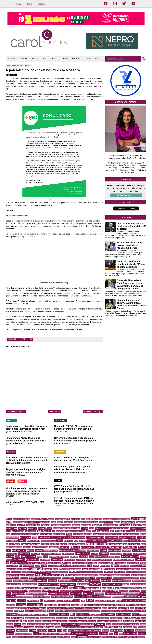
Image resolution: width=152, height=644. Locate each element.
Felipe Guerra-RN (116, 554)
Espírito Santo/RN (93, 551)
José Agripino (120, 572)
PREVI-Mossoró (72, 608)
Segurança (141, 621)
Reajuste (85, 611)
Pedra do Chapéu (118, 597)
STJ (140, 627)
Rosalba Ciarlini (124, 615)
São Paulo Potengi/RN (130, 618)
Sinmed (86, 627)
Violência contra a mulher (103, 637)
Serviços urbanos (87, 624)
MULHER (33, 59)
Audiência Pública (33, 525)
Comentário (118, 534)
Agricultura (75, 519)
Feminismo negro (140, 554)
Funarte (143, 557)
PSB (127, 608)
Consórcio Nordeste (78, 537)
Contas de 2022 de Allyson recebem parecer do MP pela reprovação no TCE (73, 429)
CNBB (81, 534)
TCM (60, 630)
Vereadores (82, 637)
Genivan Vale (81, 560)
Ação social (18, 519)
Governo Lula (33, 563)
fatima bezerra (68, 554)
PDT (102, 597)
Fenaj (18, 557)
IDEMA (70, 566)
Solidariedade (116, 627)
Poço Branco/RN (101, 601)
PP (123, 605)
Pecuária (108, 597)
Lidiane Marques (55, 578)
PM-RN (77, 601)
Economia (64, 547)
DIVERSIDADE (77, 59)
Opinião (45, 591)
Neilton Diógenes (119, 588)
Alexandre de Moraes (123, 519)
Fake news (57, 554)
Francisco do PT (114, 557)
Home (18, 4)
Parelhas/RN (123, 591)
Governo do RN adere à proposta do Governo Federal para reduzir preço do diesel (75, 441)
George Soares (93, 560)
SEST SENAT (122, 624)
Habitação (102, 563)
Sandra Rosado (18, 618)
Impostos (115, 566)
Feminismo (128, 554)
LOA (93, 578)
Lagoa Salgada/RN (117, 575)
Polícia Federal (140, 601)
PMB (83, 601)
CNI (86, 534)
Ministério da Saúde (13, 584)
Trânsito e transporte (80, 634)
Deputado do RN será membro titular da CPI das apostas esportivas (131, 264)
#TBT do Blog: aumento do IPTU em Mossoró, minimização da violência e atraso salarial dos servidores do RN (74, 501)
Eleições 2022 (130, 547)
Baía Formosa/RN (65, 525)
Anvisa (88, 522)
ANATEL (60, 522)
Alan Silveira (91, 519)
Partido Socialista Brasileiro (131, 594)
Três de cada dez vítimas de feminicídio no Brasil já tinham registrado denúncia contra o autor (27, 460)
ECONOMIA (22, 59)
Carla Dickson (31, 531)
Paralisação (113, 591)
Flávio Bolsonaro (63, 557)
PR (128, 605)
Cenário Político (122, 531)
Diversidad (27, 547)
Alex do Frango (109, 519)
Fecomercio (104, 554)
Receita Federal (95, 611)
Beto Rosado (125, 525)
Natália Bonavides (92, 588)
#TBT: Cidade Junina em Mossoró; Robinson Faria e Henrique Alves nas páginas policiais (74, 489)
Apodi (101, 522)
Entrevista (74, 551)
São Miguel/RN (115, 618)
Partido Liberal (76, 594)
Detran (125, 541)
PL (41, 601)
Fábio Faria (36, 554)
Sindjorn (58, 627)
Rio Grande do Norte (59, 615)
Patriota (47, 597)
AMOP (54, 522)
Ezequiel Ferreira (139, 551)
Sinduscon (78, 627)
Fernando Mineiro (29, 557)
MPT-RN (52, 588)
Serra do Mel (38, 624)
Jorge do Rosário (85, 572)
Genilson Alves (69, 560)
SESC (109, 624)
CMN (75, 534)
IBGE (50, 566)
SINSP (92, 627)
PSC (132, 608)
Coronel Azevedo (111, 537)
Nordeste (138, 588)
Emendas (31, 551)
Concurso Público (45, 537)
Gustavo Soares (78, 563)
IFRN (90, 566)
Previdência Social (87, 608)
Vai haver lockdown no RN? (18, 216)
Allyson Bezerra (138, 519)
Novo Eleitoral (18, 591)
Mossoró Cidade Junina (112, 584)
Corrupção (123, 537)
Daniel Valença (51, 541)
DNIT (34, 547)
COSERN (132, 537)
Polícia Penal (10, 605)
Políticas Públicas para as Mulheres (99, 605)
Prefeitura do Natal (138, 605)
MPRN (45, 588)
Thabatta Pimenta (117, 630)
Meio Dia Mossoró (93, 580)
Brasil (49, 528)
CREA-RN (14, 541)
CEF (112, 531)
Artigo (13, 525)
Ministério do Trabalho (29, 584)
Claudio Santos (46, 534)
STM (144, 627)
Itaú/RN (97, 569)
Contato (41, 4)
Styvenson (10, 630)
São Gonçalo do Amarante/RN (80, 618)
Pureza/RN (38, 611)
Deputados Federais (114, 541)
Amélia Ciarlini (45, 522)
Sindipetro (39, 627)
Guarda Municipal (64, 563)
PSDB (143, 608)
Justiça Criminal (12, 575)
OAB (26, 591)
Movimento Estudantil (138, 584)
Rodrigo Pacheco (95, 615)
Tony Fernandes (45, 634)
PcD (89, 597)
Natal (71, 588)
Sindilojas (30, 627)
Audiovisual (46, 525)
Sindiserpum (49, 627)
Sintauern (100, 627)
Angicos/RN (69, 522)
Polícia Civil (127, 601)
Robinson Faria (82, 615)
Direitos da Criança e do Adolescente (72, 544)
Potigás (118, 605)
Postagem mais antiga (93, 412)
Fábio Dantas (24, 554)
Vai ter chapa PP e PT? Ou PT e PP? (25, 502)
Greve (42, 563)
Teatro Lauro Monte (94, 630)
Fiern (46, 557)
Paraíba (105, 591)
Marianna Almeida (19, 581)
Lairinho (127, 575)
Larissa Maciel (141, 575)
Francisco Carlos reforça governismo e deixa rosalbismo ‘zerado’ (130, 245)
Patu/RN (54, 597)
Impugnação (124, 566)
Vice (90, 637)
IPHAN (55, 569)
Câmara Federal (102, 528)
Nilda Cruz (130, 588)
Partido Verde (38, 597)
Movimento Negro (12, 588)
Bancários (76, 525)
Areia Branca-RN (128, 522)
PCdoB (95, 597)
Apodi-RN (109, 522)
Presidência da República (36, 608)
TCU (65, 630)
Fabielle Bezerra (11, 554)
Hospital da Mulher (26, 566)
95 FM (9, 519)
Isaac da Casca (75, 569)
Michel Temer (117, 580)
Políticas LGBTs (77, 605)
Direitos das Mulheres (96, 544)
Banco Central (86, 525)
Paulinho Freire (80, 597)
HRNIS (38, 566)
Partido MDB (89, 594)
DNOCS (41, 547)
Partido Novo (100, 594)
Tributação (104, 634)
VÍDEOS (11, 481)
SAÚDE (89, 59)
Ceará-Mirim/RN (103, 531)
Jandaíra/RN (26, 572)
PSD (137, 608)
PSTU (27, 611)
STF (135, 627)
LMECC (86, 578)
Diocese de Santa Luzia (31, 544)
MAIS (97, 59)
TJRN (36, 634)
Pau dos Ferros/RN (66, 597)
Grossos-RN (51, 563)
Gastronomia (45, 560)
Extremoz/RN (127, 551)
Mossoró (12, 339)
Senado (17, 624)
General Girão (57, 560)
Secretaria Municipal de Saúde (110, 621)
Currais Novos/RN (33, 541)
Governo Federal (18, 563)
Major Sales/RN (134, 578)
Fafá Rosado (46, 554)
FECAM (95, 554)
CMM (69, 534)
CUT (43, 541)
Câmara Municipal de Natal (119, 528)
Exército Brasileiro (115, 551)
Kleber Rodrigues (80, 575)
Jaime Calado (16, 572)
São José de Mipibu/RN (101, 618)
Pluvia (58, 601)
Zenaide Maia (131, 637)
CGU (8, 534)
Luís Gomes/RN (101, 578)
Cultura (22, 541)
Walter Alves (119, 637)
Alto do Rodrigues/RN (20, 522)
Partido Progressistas (113, 594)
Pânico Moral (96, 591)
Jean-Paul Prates (39, 572)
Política (23, 339)
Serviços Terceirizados (70, 624)
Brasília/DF (57, 528)
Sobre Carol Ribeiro (126, 102)
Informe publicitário (21, 569)
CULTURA (65, 59)
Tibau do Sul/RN (140, 630)
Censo (132, 531)
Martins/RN (53, 580)
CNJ (90, 534)
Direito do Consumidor (49, 544)
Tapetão (33, 630)
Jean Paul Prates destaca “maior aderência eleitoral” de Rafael (131, 226)
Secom (38, 621)
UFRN (8, 637)
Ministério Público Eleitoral (49, 584)
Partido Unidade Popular (24, 597)
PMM (90, 600)
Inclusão (133, 566)
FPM (91, 557)
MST (58, 588)
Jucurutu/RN (142, 572)
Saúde (18, 621)
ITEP (103, 569)
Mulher (64, 588)
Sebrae (31, 621)
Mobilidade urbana (68, 584)
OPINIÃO (55, 59)
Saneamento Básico (32, 618)
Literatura (79, 578)
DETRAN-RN (134, 541)
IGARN (96, 566)
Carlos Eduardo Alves (46, 531)
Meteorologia (106, 580)
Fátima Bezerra (82, 554)
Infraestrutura (36, 569)
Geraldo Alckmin (106, 560)
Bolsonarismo (12, 528)
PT (32, 611)
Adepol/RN (35, 519)
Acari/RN (27, 519)
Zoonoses (141, 637)
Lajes (133, 575)
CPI (8, 541)
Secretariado (129, 621)
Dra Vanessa (53, 547)
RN (31, 339)
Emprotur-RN (48, 551)
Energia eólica (64, 551)
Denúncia (83, 541)
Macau (125, 578)
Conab (35, 538)
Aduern (42, 519)
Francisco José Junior (130, 557)
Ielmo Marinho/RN (80, 566)
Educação (75, 547)
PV (45, 611)
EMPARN (39, 551)
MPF (39, 588)
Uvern (59, 637)
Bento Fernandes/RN (110, 525)
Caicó (92, 528)
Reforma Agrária (132, 611)
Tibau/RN (10, 634)
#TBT (58, 481)
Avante (54, 525)
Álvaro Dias (33, 522)
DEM (76, 541)
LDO (46, 578)
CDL (94, 531)
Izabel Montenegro (124, 569)
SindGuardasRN (19, 627)
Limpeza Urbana (68, 578)
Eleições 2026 (19, 550)
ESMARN (83, 551)
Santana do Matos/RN (47, 618)
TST (121, 634)
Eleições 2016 (87, 547)
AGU (83, 519)
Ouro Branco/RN (65, 591)
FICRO (40, 557)
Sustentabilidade (22, 630)
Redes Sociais (120, 611)
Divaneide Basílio (16, 547)
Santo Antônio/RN (62, 618)
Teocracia (106, 630)
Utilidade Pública (50, 637)
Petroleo (30, 601)
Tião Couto (129, 630)
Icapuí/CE (57, 566)
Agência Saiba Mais (63, 519)
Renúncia (22, 615)
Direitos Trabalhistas (131, 544)
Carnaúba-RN (61, 531)
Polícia (119, 601)
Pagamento (86, 591)
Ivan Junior (111, 569)
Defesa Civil (68, 541)
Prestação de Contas (56, 608)
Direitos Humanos (115, 544)
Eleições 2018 (101, 547)
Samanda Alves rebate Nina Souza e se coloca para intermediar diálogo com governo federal (27, 429)
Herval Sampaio (133, 563)
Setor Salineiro (133, 624)
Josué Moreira (131, 572)
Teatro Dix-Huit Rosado (77, 630)
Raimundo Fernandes (74, 611)
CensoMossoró (141, 531)
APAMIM (95, 522)
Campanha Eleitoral (138, 528)
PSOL (21, 611)
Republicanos (32, 615)
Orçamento (54, 591)
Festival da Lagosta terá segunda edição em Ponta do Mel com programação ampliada (72, 469)
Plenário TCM (49, 601)
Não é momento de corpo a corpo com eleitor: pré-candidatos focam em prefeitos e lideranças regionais (26, 491)
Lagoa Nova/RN (104, 575)
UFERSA (142, 634)
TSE (116, 634)
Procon (105, 608)
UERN (134, 634)
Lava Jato (24, 578)
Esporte (103, 551)
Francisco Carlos (101, 557)
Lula (110, 578)
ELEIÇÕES (44, 59)
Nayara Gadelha (106, 588)
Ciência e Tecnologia (19, 534)
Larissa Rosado (12, 578)
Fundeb (9, 560)
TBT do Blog (42, 630)
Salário (135, 615)
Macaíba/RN (117, 578)
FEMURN (10, 557)
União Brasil (26, 637)
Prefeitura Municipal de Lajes (15, 608)
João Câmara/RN (52, 572)
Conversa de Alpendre (95, 537)
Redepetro (110, 611)
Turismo (127, 634)
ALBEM (99, 519)
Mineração (127, 581)
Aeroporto (50, 519)
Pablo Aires (76, 591)
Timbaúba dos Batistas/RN (24, 634)
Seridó (30, 624)
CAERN (85, 528)
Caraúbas (20, 531)
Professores (113, 608)
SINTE (107, 627)
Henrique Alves (120, 563)
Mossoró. (126, 584)
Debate (60, 541)
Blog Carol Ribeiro (139, 525)
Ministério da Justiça (139, 581)
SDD (25, 621)
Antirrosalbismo (79, 522)
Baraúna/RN (97, 525)
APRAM (117, 522)
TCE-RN (52, 630)
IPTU (61, 569)
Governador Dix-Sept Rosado (123, 560)
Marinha (29, 581)
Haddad (110, 563)
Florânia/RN (74, 557)
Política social (64, 605)
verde (73, 637)
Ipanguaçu (48, 569)
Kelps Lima (69, 575)
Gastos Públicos (33, 560)
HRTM (44, 566)
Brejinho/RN (66, 528)
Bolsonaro (22, 528)
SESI (114, 624)
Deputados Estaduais (96, 541)
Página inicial (55, 412)
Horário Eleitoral (12, 566)
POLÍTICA (11, 59)
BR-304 (41, 528)
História (143, 563)
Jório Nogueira (98, 572)
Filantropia (53, 557)
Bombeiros (32, 528)
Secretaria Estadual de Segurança (82, 621)
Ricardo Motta (43, 615)
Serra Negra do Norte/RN (52, 624)
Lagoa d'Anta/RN (92, 575)
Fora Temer (84, 557)
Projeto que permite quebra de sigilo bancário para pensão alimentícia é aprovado (25, 472)
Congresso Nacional (62, 537)
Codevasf (97, 534)
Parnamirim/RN (134, 591)
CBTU (89, 531)
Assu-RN (21, 525)
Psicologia (9, 611)
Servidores (100, 624)
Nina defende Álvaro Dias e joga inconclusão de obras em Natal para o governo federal (26, 441)
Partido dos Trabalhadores (58, 594)
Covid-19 (142, 537)
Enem (56, 551)
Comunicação (25, 537)
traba (54, 634)
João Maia (73, 572)
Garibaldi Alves (19, 560)
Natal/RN (79, 588)
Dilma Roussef (14, 544)
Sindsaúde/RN (67, 627)
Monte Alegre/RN (83, 584)
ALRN (9, 522)
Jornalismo (108, 572)
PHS (37, 601)
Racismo (51, 611)
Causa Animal (80, 531)
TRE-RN (94, 634)
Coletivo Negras (107, 534)
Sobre (29, 4)
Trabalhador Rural (64, 634)
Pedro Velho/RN (131, 597)
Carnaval (70, 531)
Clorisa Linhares (59, 534)
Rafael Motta (60, 611)
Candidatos (11, 531)
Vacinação (66, 637)
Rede (103, 611)
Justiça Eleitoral (43, 575)
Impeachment (105, 566)
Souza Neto (127, 627)
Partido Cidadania (19, 594)
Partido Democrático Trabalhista (37, 594)
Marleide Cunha (40, 580)
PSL (16, 611)
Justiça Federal (58, 575)
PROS (121, 608)
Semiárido (9, 624)
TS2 (111, 634)
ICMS (64, 566)
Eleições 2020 (115, 547)
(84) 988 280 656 (126, 195)
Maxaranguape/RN (64, 581)
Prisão (98, 608)
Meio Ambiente (78, 580)
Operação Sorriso (35, 591)
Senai (24, 624)
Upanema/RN (38, 637)
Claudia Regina (33, 534)
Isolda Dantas (88, 569)
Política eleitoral (51, 605)
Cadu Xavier (75, 528)
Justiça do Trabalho (26, 575)
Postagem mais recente (16, 412)
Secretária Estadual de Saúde (54, 621)
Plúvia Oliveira (67, 601)
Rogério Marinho (108, 615)
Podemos (111, 601)
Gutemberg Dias (91, 563)
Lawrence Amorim (36, 578)
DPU (46, 547)
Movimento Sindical (28, 588)
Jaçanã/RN (136, 569)
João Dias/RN (63, 572)
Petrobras (22, 601)
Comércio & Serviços (131, 534)
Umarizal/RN (16, 637)
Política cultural (35, 605)
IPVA (66, 569)
